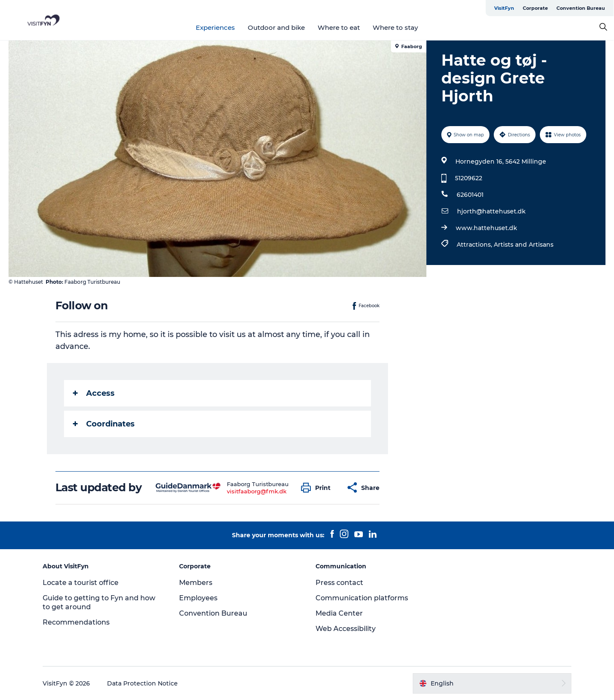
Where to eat (339, 27)
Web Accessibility (346, 629)
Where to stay (396, 27)
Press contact (339, 583)
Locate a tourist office (81, 583)
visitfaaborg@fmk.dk (257, 491)
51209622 (469, 178)
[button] (318, 488)
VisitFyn (505, 8)
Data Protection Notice (142, 683)
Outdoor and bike (277, 27)
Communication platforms (362, 598)
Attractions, (475, 245)
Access (94, 393)
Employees (198, 598)
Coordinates (104, 424)
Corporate (536, 8)
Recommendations (76, 622)
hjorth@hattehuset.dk (491, 211)
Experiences (216, 27)
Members (196, 583)
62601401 (470, 195)
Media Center (339, 613)
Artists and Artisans (524, 245)
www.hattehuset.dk (487, 228)
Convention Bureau (581, 8)
